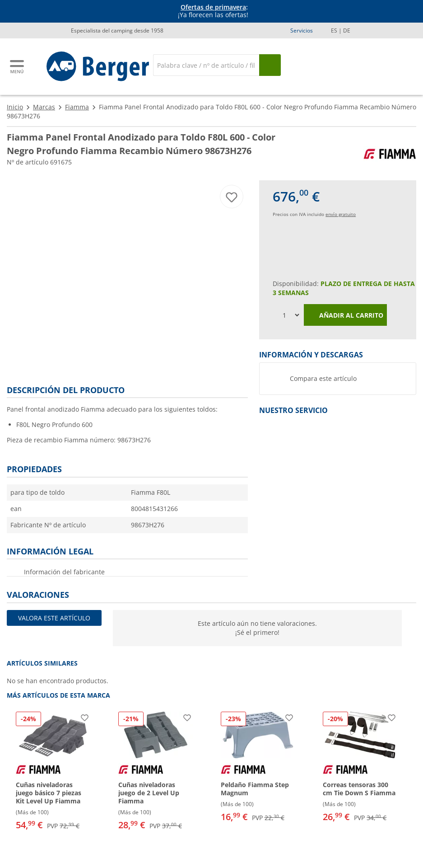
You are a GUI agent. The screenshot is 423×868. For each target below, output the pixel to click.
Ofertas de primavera (213, 7)
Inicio (15, 107)
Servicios (302, 30)
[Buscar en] (206, 65)
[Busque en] (270, 65)
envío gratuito (341, 214)
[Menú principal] (18, 67)
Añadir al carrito (345, 316)
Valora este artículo (54, 618)
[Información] (213, 11)
